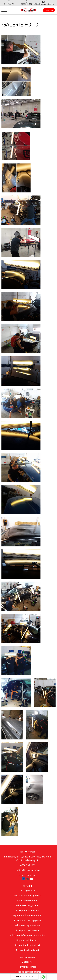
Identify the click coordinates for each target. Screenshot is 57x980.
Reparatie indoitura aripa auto (27, 915)
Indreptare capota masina (27, 925)
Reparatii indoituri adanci (27, 945)
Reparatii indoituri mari (27, 950)
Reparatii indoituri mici (27, 940)
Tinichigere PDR (27, 890)
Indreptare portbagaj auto (27, 920)
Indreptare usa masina (27, 930)
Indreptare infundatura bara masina (27, 935)
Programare (49, 10)
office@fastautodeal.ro (27, 870)
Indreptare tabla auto (27, 900)
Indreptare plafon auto (27, 910)
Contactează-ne (24, 977)
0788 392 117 (27, 865)
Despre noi (27, 962)
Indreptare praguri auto (27, 905)
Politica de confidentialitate (27, 972)
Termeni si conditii (27, 967)
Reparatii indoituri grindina (27, 895)
